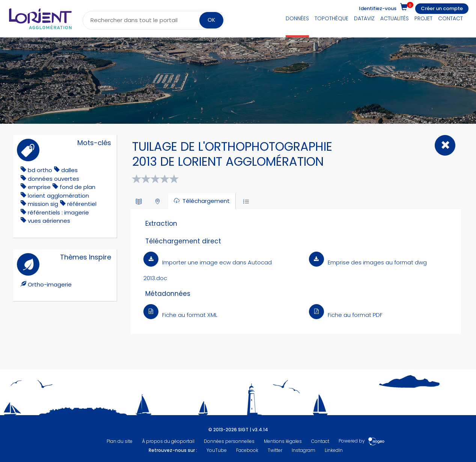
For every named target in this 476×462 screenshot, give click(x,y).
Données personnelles (229, 441)
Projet (423, 19)
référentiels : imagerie (58, 212)
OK (211, 20)
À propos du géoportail (168, 441)
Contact (450, 19)
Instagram (304, 450)
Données (297, 19)
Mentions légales (283, 441)
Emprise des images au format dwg (368, 262)
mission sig (43, 204)
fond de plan (78, 187)
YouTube (217, 450)
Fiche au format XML (180, 315)
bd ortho (40, 170)
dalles (69, 170)
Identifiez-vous (378, 8)
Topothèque (331, 19)
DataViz (364, 19)
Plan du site (120, 441)
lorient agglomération (58, 196)
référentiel (82, 204)
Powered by (362, 441)
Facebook (247, 450)
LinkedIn (334, 450)
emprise (39, 187)
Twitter (275, 450)
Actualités (395, 19)
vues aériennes (49, 221)
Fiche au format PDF (346, 315)
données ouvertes (53, 179)
